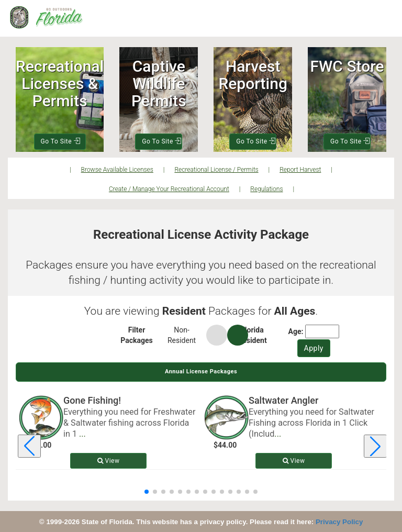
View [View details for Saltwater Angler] (294, 461)
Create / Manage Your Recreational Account (169, 189)
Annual (201, 372)
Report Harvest (300, 170)
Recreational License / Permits (216, 170)
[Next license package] (375, 446)
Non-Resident (182, 335)
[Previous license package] (29, 446)
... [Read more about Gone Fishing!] (82, 434)
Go (60, 141)
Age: (296, 331)
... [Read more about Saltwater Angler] (278, 434)
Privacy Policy (339, 522)
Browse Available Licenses (117, 170)
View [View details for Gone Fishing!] (109, 461)
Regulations (266, 189)
